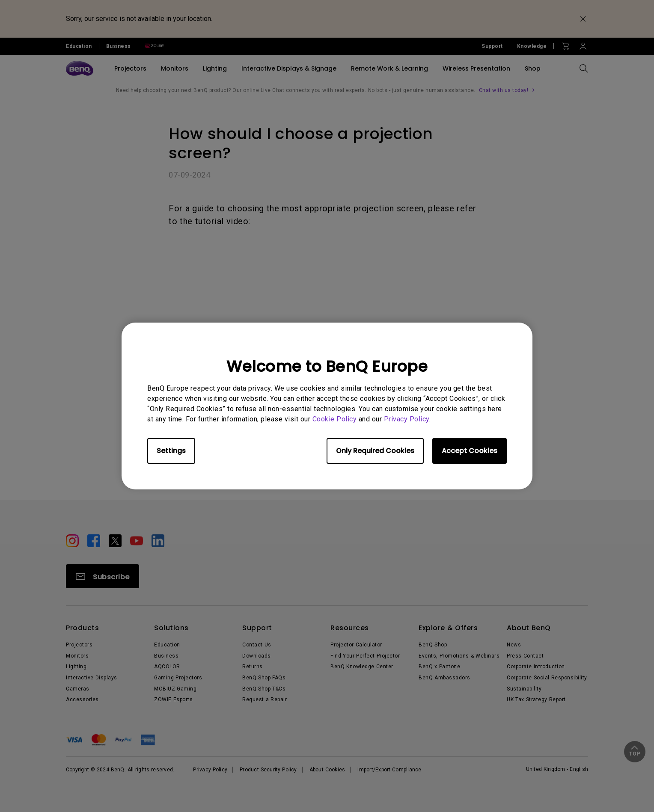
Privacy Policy (407, 419)
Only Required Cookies (375, 451)
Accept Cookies (470, 451)
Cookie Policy (335, 419)
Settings (171, 451)
